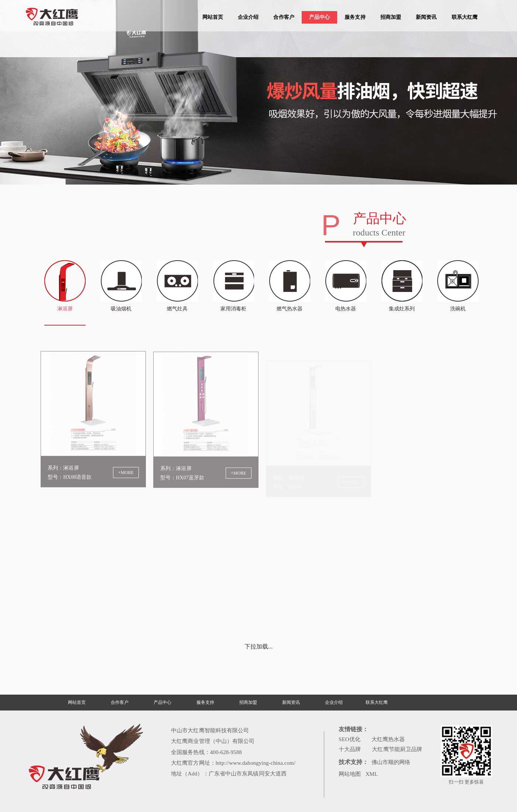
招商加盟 (391, 17)
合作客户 (284, 17)
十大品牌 (350, 749)
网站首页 (213, 17)
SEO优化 (350, 739)
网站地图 (350, 774)
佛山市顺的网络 (391, 762)
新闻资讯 (426, 17)
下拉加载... (259, 646)
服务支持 (355, 17)
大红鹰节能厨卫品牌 (397, 749)
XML (372, 774)
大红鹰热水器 (388, 739)
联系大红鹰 (465, 17)
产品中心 (319, 17)
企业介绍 (248, 17)
